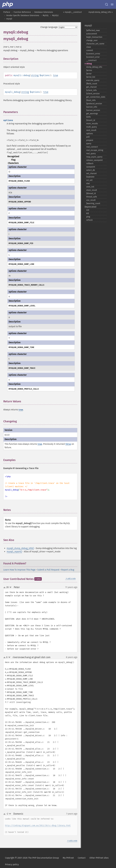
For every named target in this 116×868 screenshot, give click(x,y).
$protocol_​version (94, 104)
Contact (82, 858)
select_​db (91, 170)
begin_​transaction (94, 37)
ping (88, 217)
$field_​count (92, 84)
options (90, 134)
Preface (7, 12)
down (10, 588)
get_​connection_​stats (96, 97)
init (88, 210)
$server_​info (92, 107)
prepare (90, 140)
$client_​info (91, 90)
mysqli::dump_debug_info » (101, 12)
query (89, 144)
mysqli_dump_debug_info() (20, 548)
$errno (89, 70)
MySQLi (55, 15)
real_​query (91, 154)
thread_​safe (92, 197)
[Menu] (112, 4)
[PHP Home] (8, 4)
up (5, 588)
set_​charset (91, 174)
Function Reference (22, 12)
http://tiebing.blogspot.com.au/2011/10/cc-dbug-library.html (38, 826)
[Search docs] (107, 4)
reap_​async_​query (94, 157)
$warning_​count (93, 203)
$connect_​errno (93, 54)
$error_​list (91, 77)
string (35, 75)
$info (88, 117)
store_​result (92, 190)
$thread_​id (91, 193)
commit (90, 50)
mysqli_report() (14, 552)
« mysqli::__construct (72, 12)
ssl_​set (89, 180)
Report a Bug (68, 570)
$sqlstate (90, 177)
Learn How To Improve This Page (19, 570)
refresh (89, 220)
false (68, 444)
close (89, 47)
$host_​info (91, 100)
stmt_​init (90, 187)
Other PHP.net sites (99, 858)
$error (89, 74)
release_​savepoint (94, 160)
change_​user (92, 40)
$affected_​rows (93, 30)
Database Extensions (44, 12)
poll (88, 137)
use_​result (91, 200)
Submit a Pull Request (48, 570)
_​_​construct (91, 60)
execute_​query (93, 80)
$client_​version (93, 94)
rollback (90, 164)
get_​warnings (92, 114)
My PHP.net (68, 858)
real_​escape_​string (95, 150)
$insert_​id (91, 120)
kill (88, 213)
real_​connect (92, 147)
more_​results (92, 124)
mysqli (9, 19)
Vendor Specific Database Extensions (23, 15)
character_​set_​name (95, 44)
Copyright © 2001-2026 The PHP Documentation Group (32, 858)
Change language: (49, 27)
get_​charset (91, 87)
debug (89, 64)
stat (88, 183)
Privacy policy (12, 865)
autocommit (92, 34)
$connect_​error (93, 57)
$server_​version (93, 110)
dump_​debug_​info (94, 67)
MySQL (46, 15)
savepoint (91, 167)
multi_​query (92, 127)
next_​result (91, 130)
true (55, 75)
